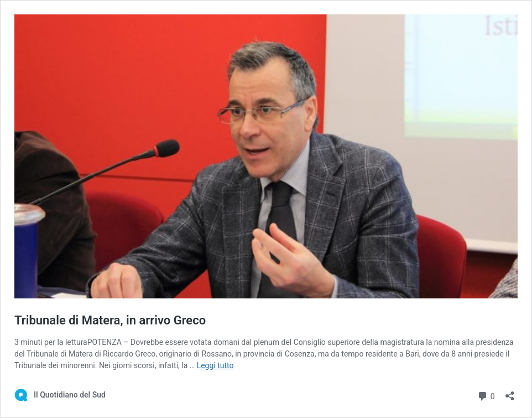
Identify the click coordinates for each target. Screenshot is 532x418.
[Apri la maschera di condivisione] (510, 392)
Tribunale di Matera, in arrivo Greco (110, 320)
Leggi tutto (215, 365)
